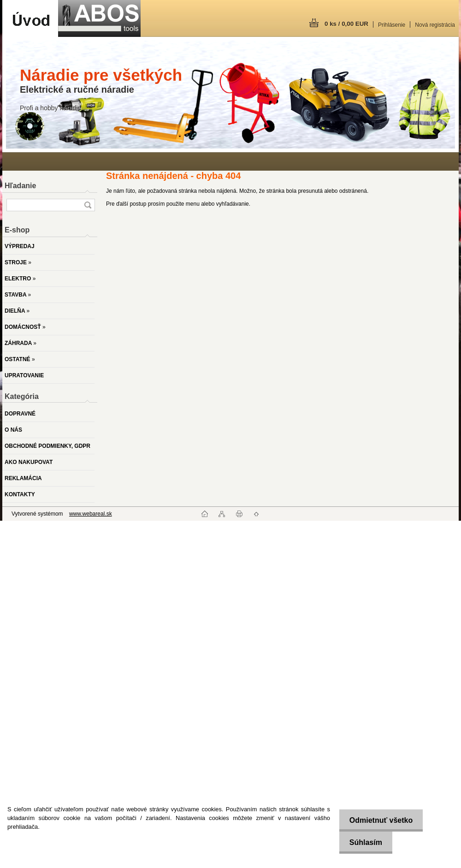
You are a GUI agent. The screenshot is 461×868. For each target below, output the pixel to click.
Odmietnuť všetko (378, 820)
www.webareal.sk (91, 514)
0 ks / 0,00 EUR (346, 24)
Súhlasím (363, 842)
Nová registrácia (435, 25)
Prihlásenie (392, 25)
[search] (88, 205)
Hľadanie (20, 186)
